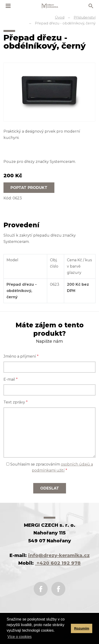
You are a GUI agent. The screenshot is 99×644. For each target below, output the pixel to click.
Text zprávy (16, 402)
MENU (8, 6)
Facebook (41, 589)
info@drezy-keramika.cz (59, 555)
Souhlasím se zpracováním (50, 467)
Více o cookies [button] (20, 637)
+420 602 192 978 (58, 563)
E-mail (11, 379)
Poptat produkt (29, 188)
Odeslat (50, 488)
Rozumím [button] (82, 628)
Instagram (58, 589)
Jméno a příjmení (21, 356)
